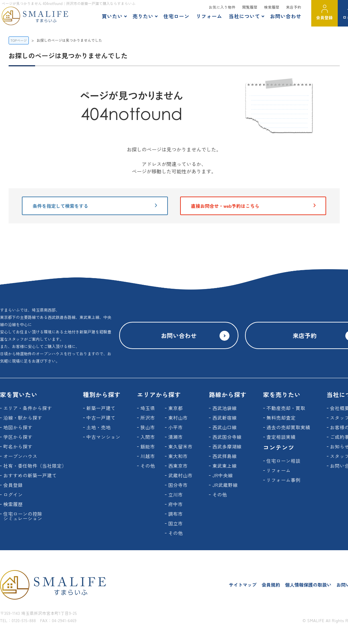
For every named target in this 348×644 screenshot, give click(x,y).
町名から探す (18, 446)
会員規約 (271, 585)
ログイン (13, 495)
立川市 (175, 495)
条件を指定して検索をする (95, 206)
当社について (245, 16)
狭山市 (148, 427)
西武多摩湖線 (227, 446)
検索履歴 (272, 7)
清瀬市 (175, 437)
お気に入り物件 (222, 7)
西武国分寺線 (227, 437)
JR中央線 (223, 475)
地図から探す (18, 427)
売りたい (143, 16)
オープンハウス (20, 456)
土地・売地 (99, 427)
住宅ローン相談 (284, 461)
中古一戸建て (101, 418)
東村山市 (178, 418)
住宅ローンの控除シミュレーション (23, 516)
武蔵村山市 (180, 475)
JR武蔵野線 (225, 485)
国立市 (175, 523)
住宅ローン (176, 16)
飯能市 (148, 446)
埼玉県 (148, 408)
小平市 (175, 427)
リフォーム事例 (284, 480)
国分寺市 (178, 485)
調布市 (175, 514)
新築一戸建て (101, 408)
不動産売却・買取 (286, 408)
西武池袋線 (224, 408)
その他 (148, 466)
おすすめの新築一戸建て (30, 475)
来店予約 (294, 7)
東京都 (175, 408)
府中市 (175, 504)
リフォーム (209, 16)
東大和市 (178, 456)
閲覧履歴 (250, 7)
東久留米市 (180, 446)
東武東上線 (224, 466)
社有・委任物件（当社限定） (35, 466)
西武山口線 (224, 427)
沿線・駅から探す (23, 418)
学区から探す (18, 437)
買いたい (112, 16)
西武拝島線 (224, 456)
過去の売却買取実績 (288, 427)
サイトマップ (243, 585)
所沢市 (148, 418)
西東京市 (178, 466)
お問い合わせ (286, 16)
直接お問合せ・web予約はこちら (253, 206)
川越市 (148, 456)
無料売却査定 (281, 418)
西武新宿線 (224, 418)
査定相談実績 (281, 437)
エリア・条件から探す (28, 408)
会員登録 (324, 17)
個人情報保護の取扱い (308, 585)
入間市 (148, 437)
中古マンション (103, 437)
